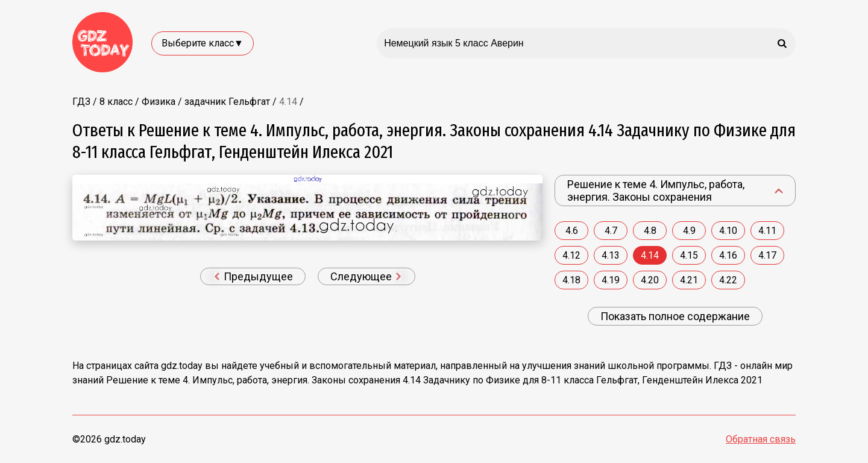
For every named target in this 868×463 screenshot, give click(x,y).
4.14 (650, 255)
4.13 (611, 255)
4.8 (650, 231)
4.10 (728, 231)
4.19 (611, 280)
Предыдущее (253, 276)
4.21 (689, 280)
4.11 (767, 231)
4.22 (728, 280)
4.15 (689, 255)
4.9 (689, 231)
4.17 (767, 255)
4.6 (572, 231)
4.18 (571, 280)
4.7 (611, 231)
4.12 (571, 255)
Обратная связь (761, 439)
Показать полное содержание (675, 316)
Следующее (366, 276)
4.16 (728, 255)
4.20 (650, 280)
